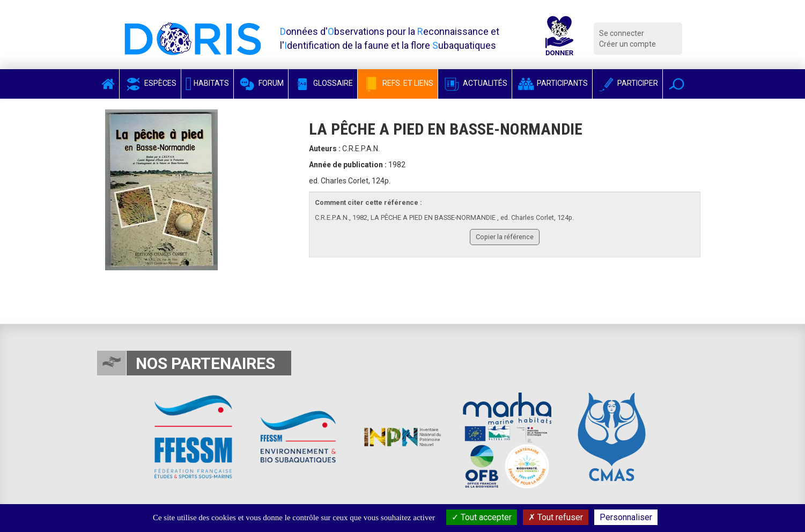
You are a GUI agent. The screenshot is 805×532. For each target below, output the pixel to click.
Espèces (150, 83)
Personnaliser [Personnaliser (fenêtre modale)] (626, 517)
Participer (627, 83)
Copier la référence (505, 237)
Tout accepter (482, 517)
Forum (261, 83)
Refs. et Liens (398, 83)
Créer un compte (627, 44)
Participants (552, 83)
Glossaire (323, 83)
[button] (677, 84)
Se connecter (622, 33)
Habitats (208, 83)
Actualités (475, 83)
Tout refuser (556, 517)
